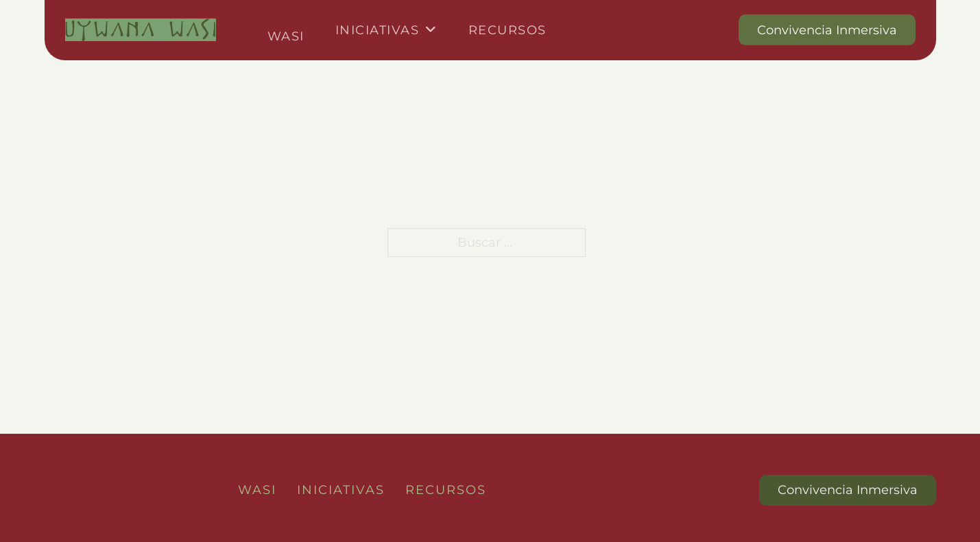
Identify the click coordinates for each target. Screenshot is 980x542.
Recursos (507, 30)
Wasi (286, 36)
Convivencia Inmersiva (827, 30)
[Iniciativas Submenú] (431, 30)
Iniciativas (378, 30)
